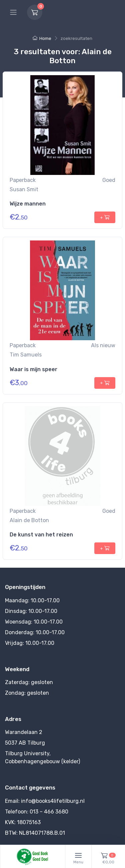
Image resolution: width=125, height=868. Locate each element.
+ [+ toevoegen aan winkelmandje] (105, 217)
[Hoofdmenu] (13, 12)
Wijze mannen (28, 204)
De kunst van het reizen (41, 535)
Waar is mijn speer (33, 369)
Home (42, 38)
